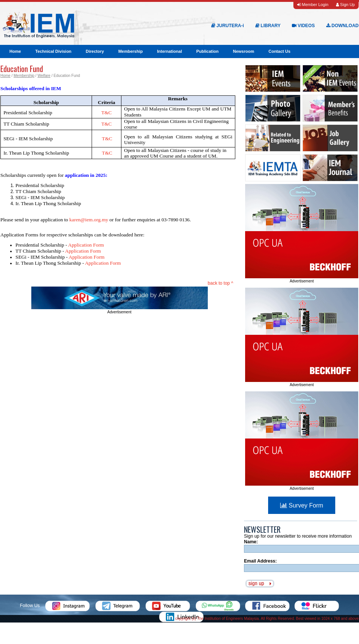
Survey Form (302, 505)
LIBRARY (268, 26)
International (169, 51)
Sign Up (345, 5)
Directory (95, 51)
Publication (207, 51)
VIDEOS (303, 26)
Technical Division (54, 51)
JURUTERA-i (228, 26)
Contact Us (279, 51)
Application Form (86, 245)
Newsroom (244, 51)
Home (15, 51)
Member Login (313, 5)
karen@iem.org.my (89, 220)
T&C (107, 139)
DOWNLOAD (342, 26)
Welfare (44, 76)
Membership (131, 51)
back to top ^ (221, 283)
